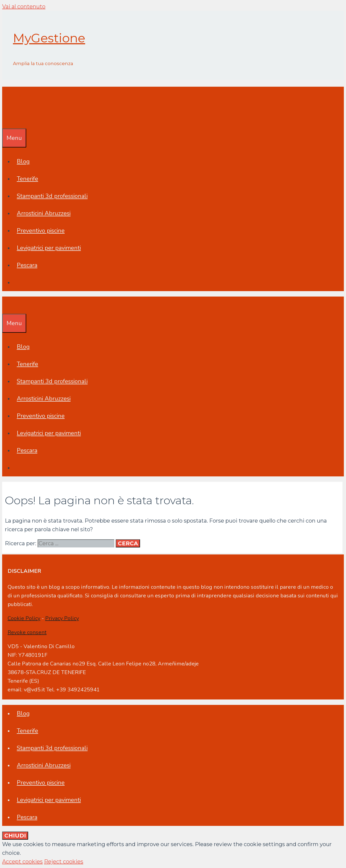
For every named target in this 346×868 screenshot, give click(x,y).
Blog (23, 162)
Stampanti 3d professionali (52, 196)
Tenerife (27, 179)
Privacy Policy (62, 618)
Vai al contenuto (24, 6)
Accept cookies (22, 862)
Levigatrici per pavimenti (49, 248)
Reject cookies (64, 862)
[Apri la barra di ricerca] (6, 120)
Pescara (27, 265)
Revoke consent (27, 632)
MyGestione (49, 38)
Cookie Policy (24, 618)
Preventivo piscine (41, 231)
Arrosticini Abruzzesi (44, 213)
